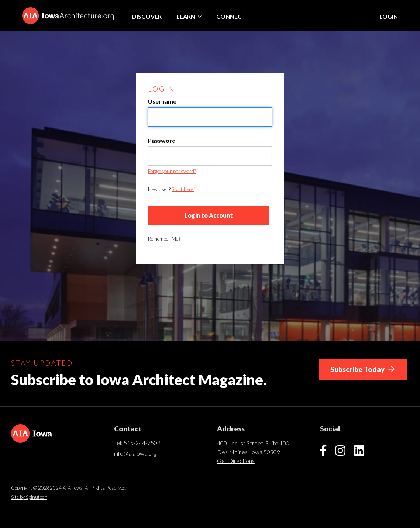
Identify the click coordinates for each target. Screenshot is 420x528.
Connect (231, 16)
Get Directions (236, 461)
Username (162, 101)
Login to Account (209, 215)
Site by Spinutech (29, 497)
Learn (189, 16)
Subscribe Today (362, 369)
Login (389, 16)
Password (162, 140)
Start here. (183, 189)
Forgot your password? (172, 171)
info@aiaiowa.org (135, 453)
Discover (147, 16)
